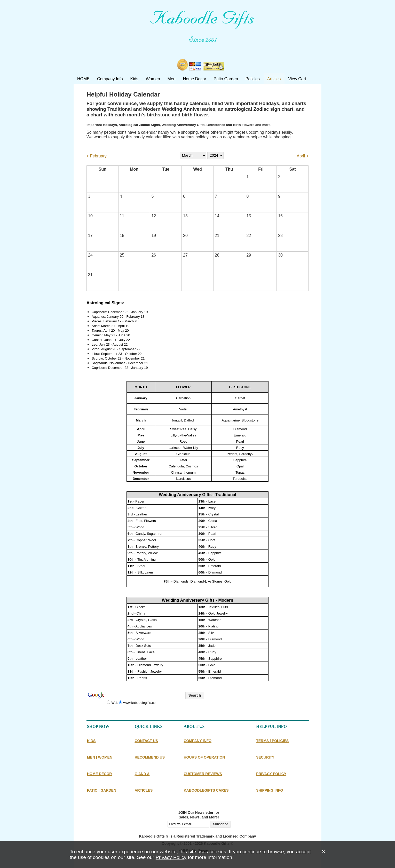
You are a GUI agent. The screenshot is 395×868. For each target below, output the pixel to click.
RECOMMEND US (150, 757)
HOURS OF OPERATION (204, 757)
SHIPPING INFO (270, 790)
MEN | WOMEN (100, 757)
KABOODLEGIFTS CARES (206, 790)
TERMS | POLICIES (272, 741)
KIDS (91, 741)
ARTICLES (144, 790)
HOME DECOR (99, 774)
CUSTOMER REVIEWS (203, 774)
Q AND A (142, 774)
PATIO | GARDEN (102, 790)
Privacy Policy (171, 857)
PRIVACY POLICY (271, 774)
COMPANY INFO (198, 741)
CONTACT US (146, 741)
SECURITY (265, 757)
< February (97, 156)
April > (303, 156)
